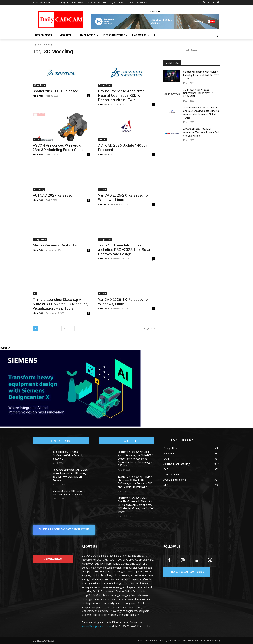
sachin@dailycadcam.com (96, 626)
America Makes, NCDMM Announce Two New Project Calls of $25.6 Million (202, 132)
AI (35, 294)
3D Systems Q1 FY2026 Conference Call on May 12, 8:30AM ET (198, 93)
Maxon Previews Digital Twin (56, 245)
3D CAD (37, 139)
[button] (216, 35)
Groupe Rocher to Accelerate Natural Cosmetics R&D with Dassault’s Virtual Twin (121, 95)
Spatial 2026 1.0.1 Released (56, 91)
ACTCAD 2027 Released (53, 195)
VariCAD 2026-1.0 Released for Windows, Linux (124, 302)
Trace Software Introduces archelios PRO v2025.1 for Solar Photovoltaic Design (124, 250)
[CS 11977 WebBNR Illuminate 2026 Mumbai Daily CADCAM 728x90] (155, 21)
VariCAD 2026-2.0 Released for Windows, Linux (124, 198)
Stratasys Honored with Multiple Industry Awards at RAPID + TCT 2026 (201, 75)
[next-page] (72, 329)
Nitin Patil (38, 96)
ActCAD (102, 139)
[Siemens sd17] (70, 426)
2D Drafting (39, 189)
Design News (105, 85)
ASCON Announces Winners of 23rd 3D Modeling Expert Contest (60, 148)
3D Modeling (40, 85)
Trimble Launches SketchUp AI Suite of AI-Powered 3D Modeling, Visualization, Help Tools (60, 304)
